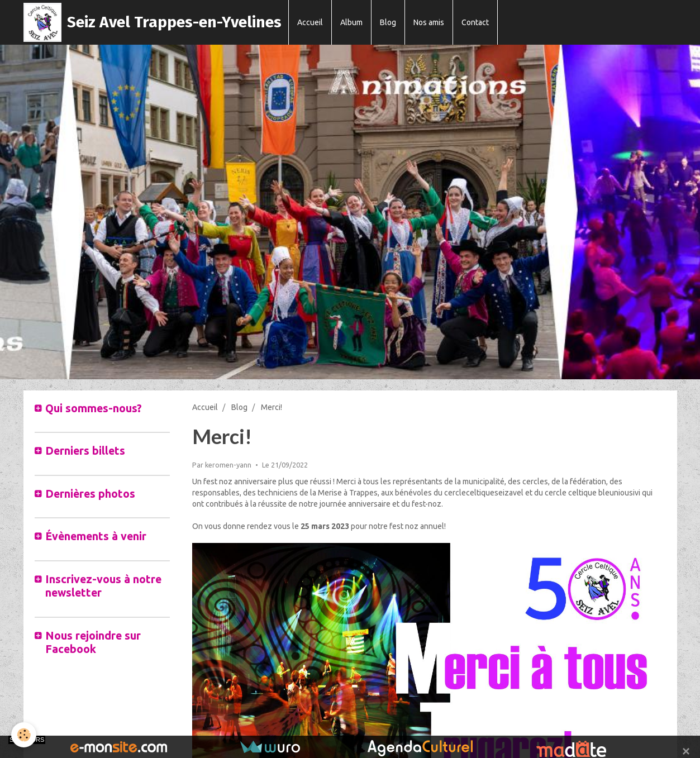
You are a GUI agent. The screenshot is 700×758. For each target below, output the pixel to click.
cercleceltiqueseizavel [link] (484, 493)
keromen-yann (228, 465)
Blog (388, 22)
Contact (475, 22)
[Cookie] (24, 735)
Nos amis (429, 22)
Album (351, 22)
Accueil (310, 22)
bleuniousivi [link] (619, 493)
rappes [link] (366, 493)
